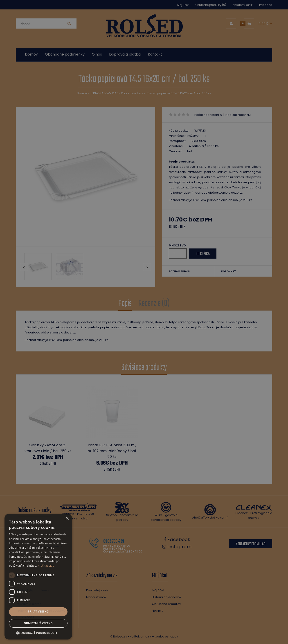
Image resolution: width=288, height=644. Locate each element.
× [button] (67, 519)
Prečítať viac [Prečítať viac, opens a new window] (46, 566)
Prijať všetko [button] (38, 612)
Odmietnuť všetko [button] (38, 623)
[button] (38, 633)
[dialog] (144, 322)
